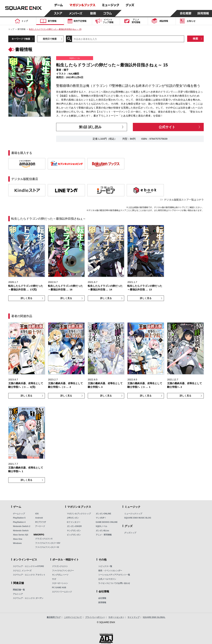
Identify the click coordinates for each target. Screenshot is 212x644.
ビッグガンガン (74, 535)
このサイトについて (73, 617)
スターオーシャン (60, 583)
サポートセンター (116, 617)
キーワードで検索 (21, 39)
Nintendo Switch (21, 531)
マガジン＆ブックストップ (79, 514)
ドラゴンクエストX (44, 539)
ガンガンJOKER (74, 526)
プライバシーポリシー (95, 617)
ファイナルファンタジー (63, 571)
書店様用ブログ (54, 617)
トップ (11, 29)
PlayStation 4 (19, 522)
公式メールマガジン (107, 579)
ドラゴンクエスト (60, 566)
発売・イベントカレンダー (110, 571)
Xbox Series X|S (20, 535)
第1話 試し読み (90, 127)
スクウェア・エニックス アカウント (29, 575)
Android (39, 518)
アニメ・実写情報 (104, 535)
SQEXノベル (101, 526)
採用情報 (102, 602)
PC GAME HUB (59, 588)
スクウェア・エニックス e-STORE (28, 566)
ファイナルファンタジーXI (47, 547)
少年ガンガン (73, 518)
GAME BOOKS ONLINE (107, 522)
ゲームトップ (19, 514)
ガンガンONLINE (103, 514)
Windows (17, 543)
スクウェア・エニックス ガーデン (28, 598)
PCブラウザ (40, 522)
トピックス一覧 (105, 566)
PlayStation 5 (19, 518)
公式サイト (167, 127)
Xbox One (18, 539)
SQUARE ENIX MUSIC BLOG (138, 518)
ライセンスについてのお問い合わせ (114, 583)
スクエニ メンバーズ (22, 571)
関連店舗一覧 (19, 590)
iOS (37, 514)
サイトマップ (133, 617)
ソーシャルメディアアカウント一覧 (114, 575)
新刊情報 (22, 29)
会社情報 (102, 598)
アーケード (40, 526)
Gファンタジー (74, 522)
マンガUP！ (101, 518)
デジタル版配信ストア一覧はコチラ (184, 200)
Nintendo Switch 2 (22, 526)
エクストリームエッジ (62, 592)
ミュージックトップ (133, 514)
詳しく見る (26, 298)
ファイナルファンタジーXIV (48, 543)
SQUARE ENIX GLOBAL (154, 617)
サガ (54, 579)
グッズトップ (130, 533)
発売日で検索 (50, 39)
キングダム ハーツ (60, 575)
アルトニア (18, 594)
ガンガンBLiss (102, 531)
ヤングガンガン (74, 531)
